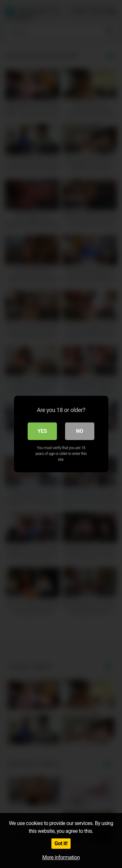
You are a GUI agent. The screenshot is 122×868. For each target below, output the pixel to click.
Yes (42, 431)
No (80, 431)
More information (61, 857)
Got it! (61, 843)
